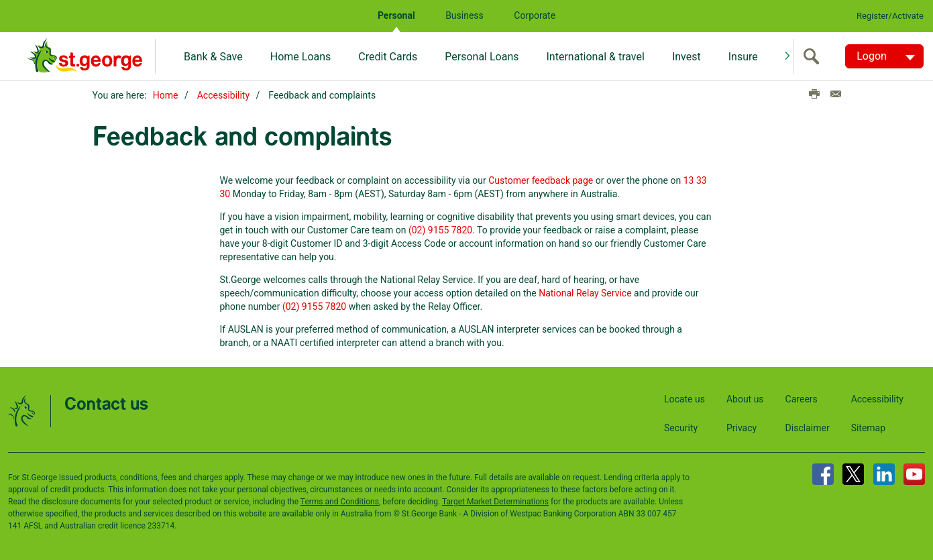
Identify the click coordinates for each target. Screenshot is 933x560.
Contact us (106, 405)
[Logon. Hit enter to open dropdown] (884, 56)
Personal (396, 15)
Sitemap (868, 428)
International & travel (595, 57)
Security (681, 428)
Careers (802, 399)
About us (745, 399)
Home (166, 95)
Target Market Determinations (495, 502)
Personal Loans (482, 57)
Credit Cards (388, 57)
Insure (743, 57)
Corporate (535, 15)
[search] (814, 56)
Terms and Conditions (340, 502)
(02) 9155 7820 (440, 230)
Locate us (684, 399)
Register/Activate (890, 16)
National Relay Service (585, 293)
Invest (687, 57)
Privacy (742, 428)
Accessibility (223, 95)
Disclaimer (808, 428)
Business (464, 15)
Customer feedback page (541, 180)
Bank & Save (213, 57)
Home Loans (301, 57)
